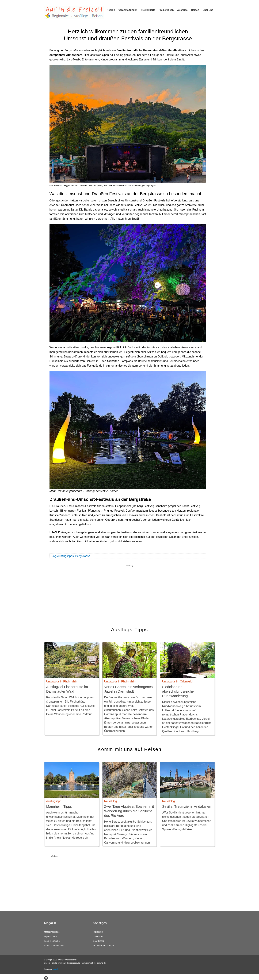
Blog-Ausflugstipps (62, 556)
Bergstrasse (83, 556)
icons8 (56, 969)
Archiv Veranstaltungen (104, 946)
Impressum (98, 932)
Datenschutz (99, 936)
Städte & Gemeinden (54, 946)
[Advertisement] (129, 592)
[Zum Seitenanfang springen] (46, 978)
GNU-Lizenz (99, 941)
